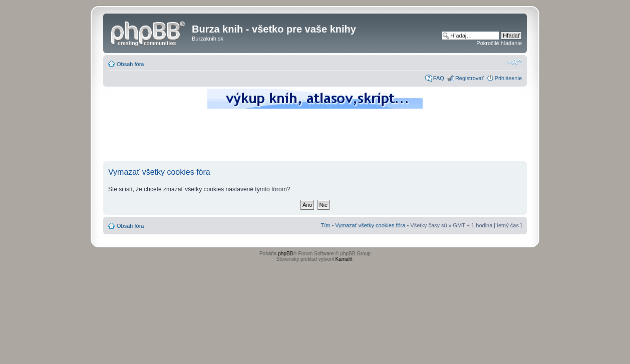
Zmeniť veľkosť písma (515, 62)
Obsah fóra (130, 64)
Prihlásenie (508, 78)
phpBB (285, 254)
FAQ (439, 78)
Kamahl (344, 259)
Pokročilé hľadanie (499, 43)
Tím (325, 225)
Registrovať (469, 78)
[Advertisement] (315, 138)
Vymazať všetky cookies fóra (370, 225)
